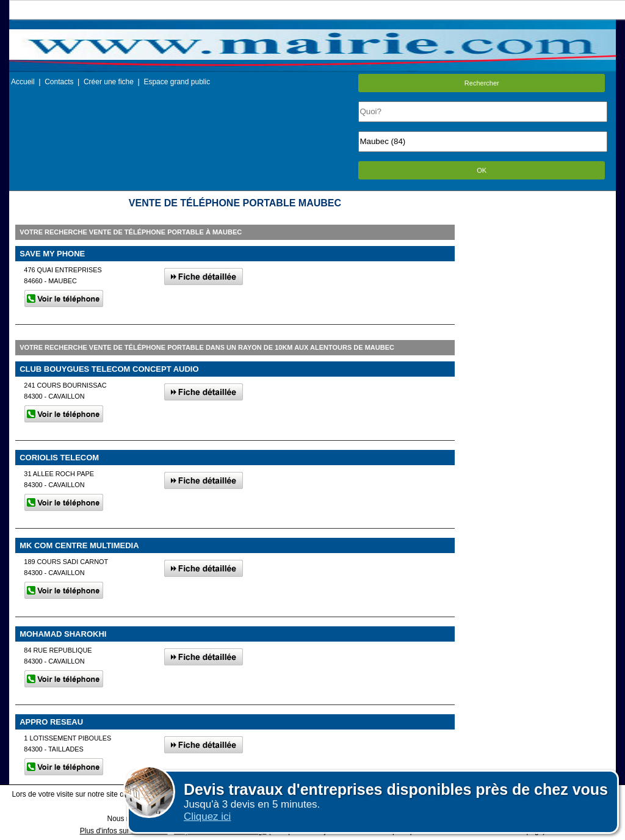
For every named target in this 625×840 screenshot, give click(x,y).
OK (482, 170)
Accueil (23, 82)
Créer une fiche (109, 82)
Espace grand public (177, 82)
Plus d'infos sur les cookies (124, 831)
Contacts (59, 82)
